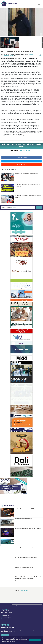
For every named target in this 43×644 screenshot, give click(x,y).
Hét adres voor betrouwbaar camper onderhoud (26, 557)
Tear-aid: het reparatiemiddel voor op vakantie (26, 538)
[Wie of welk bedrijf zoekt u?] (18, 208)
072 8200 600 (6, 615)
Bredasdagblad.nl (12, 4)
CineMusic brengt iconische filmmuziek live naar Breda (28, 528)
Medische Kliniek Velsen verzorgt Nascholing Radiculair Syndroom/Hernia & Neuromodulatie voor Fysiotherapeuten (28, 578)
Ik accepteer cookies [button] (35, 640)
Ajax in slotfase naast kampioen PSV (23, 519)
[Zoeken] (39, 208)
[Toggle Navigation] (39, 4)
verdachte (31, 54)
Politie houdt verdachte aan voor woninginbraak (26, 548)
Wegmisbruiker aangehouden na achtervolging (26, 174)
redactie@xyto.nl (7, 617)
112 (16, 56)
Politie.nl (40, 56)
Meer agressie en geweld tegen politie (24, 567)
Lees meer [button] (12, 642)
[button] (1, 43)
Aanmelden (5, 635)
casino (8, 56)
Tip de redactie (21, 164)
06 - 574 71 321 (27, 151)
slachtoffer (3, 56)
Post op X (22, 161)
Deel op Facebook (22, 158)
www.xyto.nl (6, 619)
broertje (12, 56)
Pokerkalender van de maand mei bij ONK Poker (26, 509)
